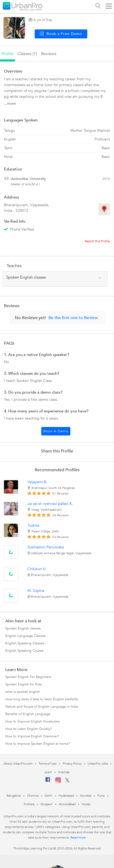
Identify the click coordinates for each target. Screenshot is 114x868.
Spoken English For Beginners (28, 677)
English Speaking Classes (25, 643)
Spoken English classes (23, 628)
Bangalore (14, 796)
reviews (49, 54)
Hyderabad (66, 796)
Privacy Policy (72, 764)
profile (8, 54)
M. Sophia (36, 591)
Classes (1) (27, 54)
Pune (101, 796)
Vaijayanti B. (37, 482)
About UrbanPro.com (18, 764)
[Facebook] (48, 782)
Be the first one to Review (73, 318)
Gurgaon (47, 804)
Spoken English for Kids (24, 684)
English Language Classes (25, 636)
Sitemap (64, 772)
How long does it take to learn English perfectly (42, 699)
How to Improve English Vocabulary (33, 721)
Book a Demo (56, 431)
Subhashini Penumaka (46, 547)
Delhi (49, 796)
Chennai (33, 796)
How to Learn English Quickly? (29, 729)
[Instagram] (58, 782)
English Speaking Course (24, 651)
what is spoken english (23, 692)
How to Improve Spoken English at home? (38, 744)
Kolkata (29, 804)
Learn (48, 772)
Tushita (33, 525)
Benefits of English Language (28, 714)
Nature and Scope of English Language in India (42, 707)
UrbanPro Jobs (98, 764)
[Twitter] (67, 781)
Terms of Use (48, 764)
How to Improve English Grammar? (32, 736)
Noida (86, 804)
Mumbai (86, 796)
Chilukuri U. (37, 569)
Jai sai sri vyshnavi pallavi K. (50, 504)
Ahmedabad (67, 804)
